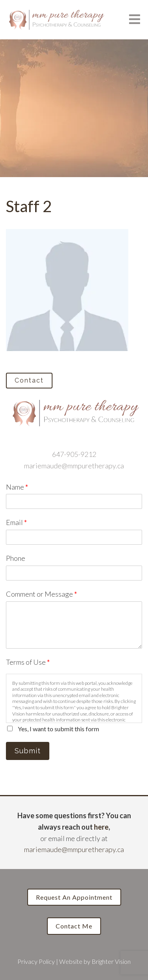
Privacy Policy (36, 961)
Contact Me (74, 926)
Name (17, 487)
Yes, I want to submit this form (58, 729)
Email (16, 522)
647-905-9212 (74, 454)
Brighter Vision (111, 961)
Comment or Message (41, 594)
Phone (16, 558)
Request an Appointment (74, 897)
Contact (29, 380)
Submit (28, 751)
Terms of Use (28, 662)
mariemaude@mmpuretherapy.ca (74, 466)
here (101, 827)
